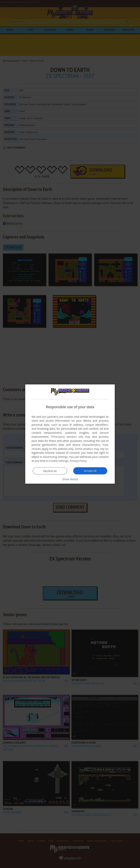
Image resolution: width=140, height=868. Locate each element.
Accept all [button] (90, 471)
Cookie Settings (59, 461)
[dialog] (70, 434)
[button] (70, 479)
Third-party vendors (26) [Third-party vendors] (67, 437)
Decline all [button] (50, 471)
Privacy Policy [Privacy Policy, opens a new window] (78, 461)
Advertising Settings (55, 457)
